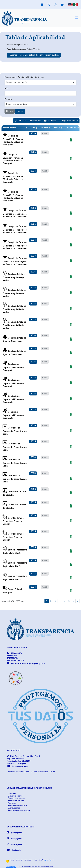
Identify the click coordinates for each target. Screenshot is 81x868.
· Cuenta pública (13, 808)
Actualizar (20, 121)
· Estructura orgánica (15, 796)
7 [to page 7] (73, 601)
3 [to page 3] (55, 601)
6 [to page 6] (69, 601)
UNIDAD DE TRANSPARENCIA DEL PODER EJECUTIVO (29, 788)
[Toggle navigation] (77, 18)
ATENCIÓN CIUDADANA (17, 648)
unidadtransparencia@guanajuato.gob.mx (26, 663)
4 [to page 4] (60, 601)
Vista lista (35, 121)
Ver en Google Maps (17, 766)
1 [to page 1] (47, 601)
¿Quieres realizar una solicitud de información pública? (34, 55)
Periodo (8, 99)
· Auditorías (11, 803)
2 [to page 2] (51, 601)
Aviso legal (11, 867)
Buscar (20, 111)
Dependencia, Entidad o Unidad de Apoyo (24, 77)
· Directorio (11, 794)
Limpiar (10, 111)
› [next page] (78, 601)
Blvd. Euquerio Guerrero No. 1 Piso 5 (23, 761)
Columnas (51, 121)
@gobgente (14, 850)
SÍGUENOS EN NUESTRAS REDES (21, 827)
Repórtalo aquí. (49, 860)
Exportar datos (69, 121)
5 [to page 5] (64, 601)
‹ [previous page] (43, 601)
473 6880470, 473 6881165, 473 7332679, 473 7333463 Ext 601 (15, 657)
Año (6, 88)
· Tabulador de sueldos (16, 798)
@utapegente (14, 832)
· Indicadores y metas (15, 801)
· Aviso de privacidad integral (18, 810)
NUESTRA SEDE (13, 750)
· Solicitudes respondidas (17, 806)
